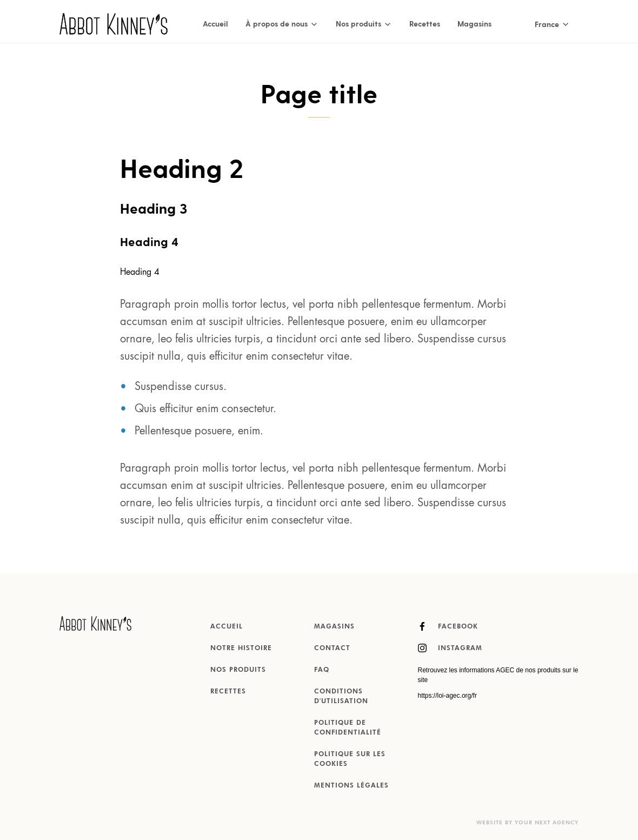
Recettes (425, 24)
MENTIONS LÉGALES (351, 786)
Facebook (448, 626)
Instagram (450, 648)
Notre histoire (241, 649)
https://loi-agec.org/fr (447, 696)
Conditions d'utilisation (341, 697)
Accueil (215, 24)
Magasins (474, 24)
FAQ (322, 670)
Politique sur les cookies (350, 759)
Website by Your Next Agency (527, 823)
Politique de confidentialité (348, 728)
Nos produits (238, 670)
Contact (332, 649)
